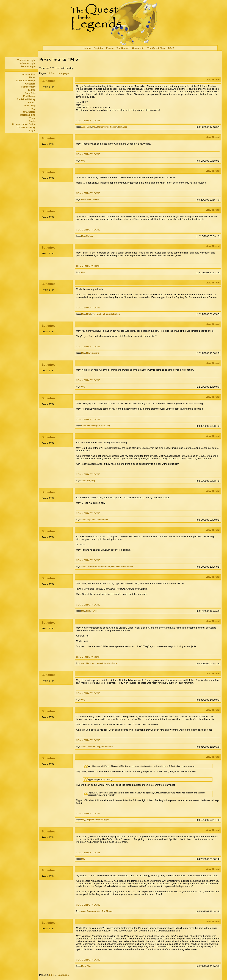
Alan (83, 127)
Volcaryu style (28, 63)
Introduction (29, 74)
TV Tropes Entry (26, 127)
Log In (87, 48)
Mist (93, 520)
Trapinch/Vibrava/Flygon (98, 820)
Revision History (26, 99)
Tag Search (123, 48)
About (32, 77)
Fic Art (32, 102)
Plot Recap (29, 96)
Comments (138, 48)
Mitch (89, 314)
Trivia (32, 118)
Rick (88, 611)
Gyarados (91, 911)
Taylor (94, 611)
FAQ (33, 109)
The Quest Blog (156, 48)
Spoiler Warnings (26, 81)
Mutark (100, 663)
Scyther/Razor (111, 663)
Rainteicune (107, 747)
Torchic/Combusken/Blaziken (106, 314)
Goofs (32, 121)
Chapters (30, 84)
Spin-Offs (30, 93)
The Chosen (107, 911)
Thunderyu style (26, 60)
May (94, 127)
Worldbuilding (28, 115)
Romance (123, 127)
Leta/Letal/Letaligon (90, 426)
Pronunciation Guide (24, 124)
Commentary (28, 87)
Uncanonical (103, 520)
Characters (29, 112)
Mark (89, 127)
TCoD (171, 48)
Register (98, 48)
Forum (110, 48)
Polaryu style (28, 66)
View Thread (213, 80)
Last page (63, 73)
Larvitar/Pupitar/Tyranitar (98, 567)
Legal (32, 130)
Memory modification (107, 127)
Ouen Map (30, 105)
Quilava (95, 199)
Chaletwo (91, 747)
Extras (32, 90)
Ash (89, 481)
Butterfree (48, 81)
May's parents (93, 353)
